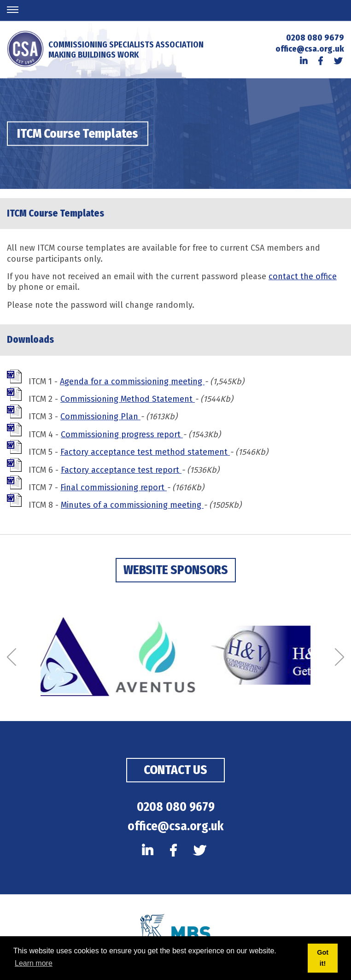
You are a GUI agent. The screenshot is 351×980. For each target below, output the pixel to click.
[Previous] (12, 657)
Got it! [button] (323, 958)
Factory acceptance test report (121, 470)
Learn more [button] (34, 963)
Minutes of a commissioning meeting (132, 505)
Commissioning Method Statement (128, 399)
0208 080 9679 (315, 38)
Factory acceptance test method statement (145, 452)
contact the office (303, 276)
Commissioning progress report (122, 434)
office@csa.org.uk (310, 49)
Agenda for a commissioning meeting (132, 381)
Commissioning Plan (100, 417)
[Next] (339, 657)
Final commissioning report (114, 487)
